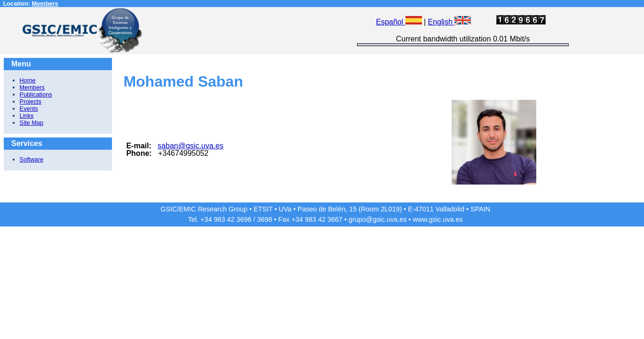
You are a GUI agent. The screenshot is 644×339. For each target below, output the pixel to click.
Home (28, 80)
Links (27, 116)
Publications (36, 94)
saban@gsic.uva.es (191, 146)
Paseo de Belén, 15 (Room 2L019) (350, 209)
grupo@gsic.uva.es (378, 219)
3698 (264, 219)
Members (45, 4)
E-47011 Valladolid (436, 209)
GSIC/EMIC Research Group (204, 209)
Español (399, 22)
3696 (244, 219)
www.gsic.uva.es (437, 219)
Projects (31, 101)
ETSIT (263, 209)
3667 (335, 219)
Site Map (32, 123)
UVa (285, 209)
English (450, 22)
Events (29, 109)
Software (32, 159)
